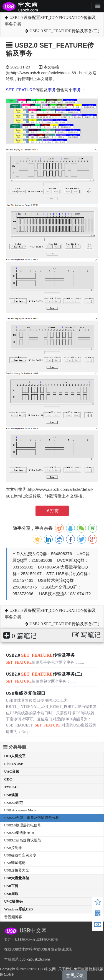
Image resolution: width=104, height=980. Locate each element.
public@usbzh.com (35, 959)
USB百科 (11, 886)
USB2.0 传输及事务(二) (44, 674)
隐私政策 (96, 969)
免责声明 (81, 969)
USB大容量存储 (17, 878)
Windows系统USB (18, 909)
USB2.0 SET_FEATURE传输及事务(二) (62, 31)
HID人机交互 (15, 756)
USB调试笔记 (15, 863)
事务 (52, 90)
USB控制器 (13, 848)
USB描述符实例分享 (20, 855)
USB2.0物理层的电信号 (23, 825)
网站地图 (7, 975)
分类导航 (15, 747)
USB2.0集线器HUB (19, 833)
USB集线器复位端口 (26, 693)
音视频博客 (13, 917)
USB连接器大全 (17, 870)
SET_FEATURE (21, 90)
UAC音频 (12, 771)
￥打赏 (52, 511)
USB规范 (11, 795)
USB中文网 (47, 969)
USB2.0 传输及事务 (40, 655)
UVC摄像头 (13, 901)
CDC (8, 779)
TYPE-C (11, 787)
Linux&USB (14, 764)
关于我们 (65, 969)
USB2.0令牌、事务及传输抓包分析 (32, 818)
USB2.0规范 (14, 803)
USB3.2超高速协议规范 (23, 840)
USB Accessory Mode (20, 810)
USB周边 (11, 894)
